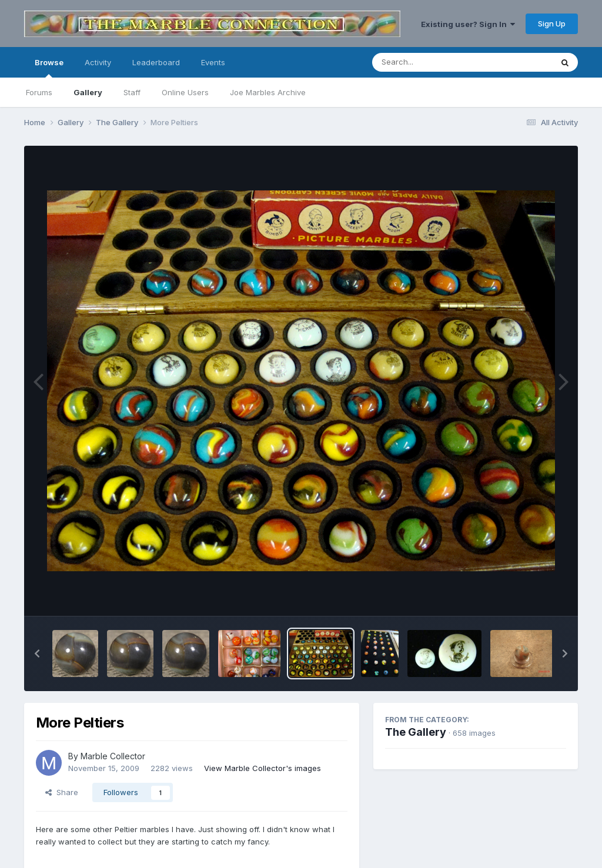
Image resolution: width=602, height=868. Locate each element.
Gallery (88, 92)
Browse (49, 68)
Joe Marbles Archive (268, 92)
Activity (98, 62)
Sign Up (552, 24)
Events (213, 62)
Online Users (185, 92)
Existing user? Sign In (468, 24)
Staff (132, 92)
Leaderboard (156, 62)
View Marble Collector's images (262, 768)
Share (62, 792)
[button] (37, 653)
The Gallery (416, 732)
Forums (39, 92)
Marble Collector (113, 756)
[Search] (430, 62)
